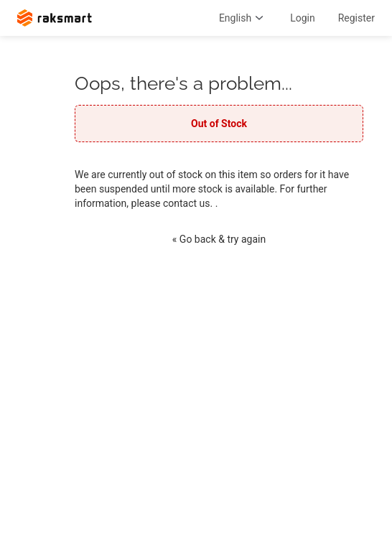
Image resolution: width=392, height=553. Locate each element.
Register (356, 18)
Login (303, 18)
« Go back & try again (219, 239)
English (243, 18)
